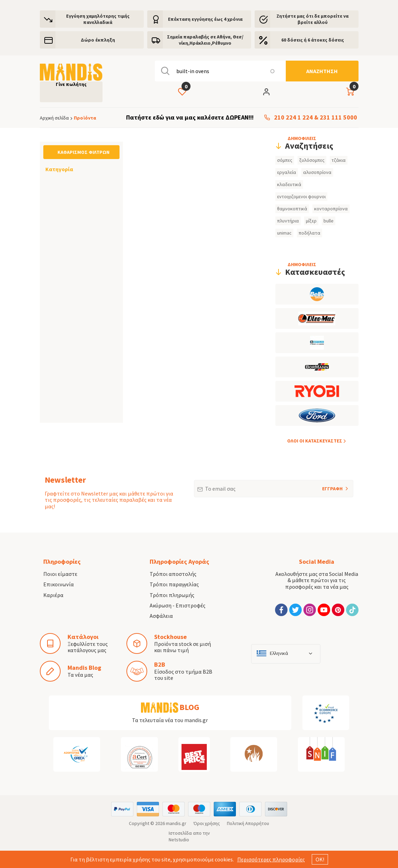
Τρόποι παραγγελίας (174, 584)
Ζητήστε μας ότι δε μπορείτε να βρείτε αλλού (312, 19)
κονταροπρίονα (331, 209)
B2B (160, 664)
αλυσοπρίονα (317, 172)
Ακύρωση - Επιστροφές (178, 605)
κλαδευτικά (289, 184)
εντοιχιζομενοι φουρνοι (301, 196)
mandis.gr (176, 823)
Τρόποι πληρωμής (172, 595)
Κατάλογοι (83, 637)
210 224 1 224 (293, 118)
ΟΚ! (320, 859)
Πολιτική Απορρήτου (248, 823)
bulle (329, 221)
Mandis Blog (84, 668)
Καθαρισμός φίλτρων (83, 152)
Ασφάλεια (161, 616)
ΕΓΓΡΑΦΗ (323, 486)
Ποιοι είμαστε (60, 574)
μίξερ (311, 221)
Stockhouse (170, 637)
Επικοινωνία (59, 584)
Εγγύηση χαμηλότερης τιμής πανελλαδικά (98, 19)
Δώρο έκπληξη (98, 40)
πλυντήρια (288, 221)
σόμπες (285, 160)
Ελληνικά (279, 653)
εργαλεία (287, 172)
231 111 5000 (338, 118)
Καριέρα (53, 595)
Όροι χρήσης (207, 823)
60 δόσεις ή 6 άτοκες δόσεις (313, 40)
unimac (284, 233)
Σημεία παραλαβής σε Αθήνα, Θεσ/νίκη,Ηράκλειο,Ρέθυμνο (205, 40)
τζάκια (339, 160)
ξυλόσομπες (312, 160)
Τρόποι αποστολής (173, 574)
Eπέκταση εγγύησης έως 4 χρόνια (205, 19)
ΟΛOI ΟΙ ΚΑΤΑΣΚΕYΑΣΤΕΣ (315, 441)
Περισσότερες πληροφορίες (271, 859)
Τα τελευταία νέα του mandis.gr (170, 720)
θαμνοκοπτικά (292, 209)
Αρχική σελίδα (54, 118)
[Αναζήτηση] (322, 71)
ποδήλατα (309, 233)
